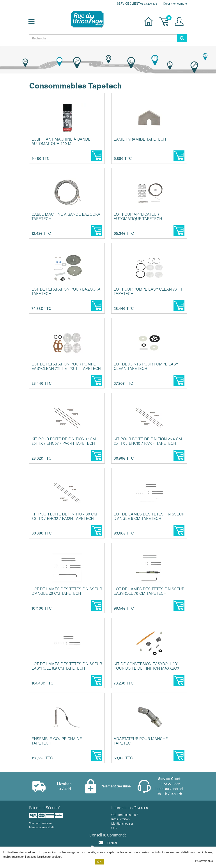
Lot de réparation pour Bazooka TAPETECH (66, 291)
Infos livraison (120, 819)
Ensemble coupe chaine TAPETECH (57, 741)
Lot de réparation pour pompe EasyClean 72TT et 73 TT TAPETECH (66, 366)
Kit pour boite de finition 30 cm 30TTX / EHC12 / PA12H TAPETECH (64, 516)
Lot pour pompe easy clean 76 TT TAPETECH (148, 291)
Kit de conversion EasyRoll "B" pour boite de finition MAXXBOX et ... (146, 668)
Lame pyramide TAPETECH (140, 139)
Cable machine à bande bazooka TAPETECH (66, 216)
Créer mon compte (175, 3)
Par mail (108, 842)
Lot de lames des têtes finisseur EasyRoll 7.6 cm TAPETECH (149, 591)
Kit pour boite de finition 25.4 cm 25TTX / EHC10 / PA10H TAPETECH (148, 441)
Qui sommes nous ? (125, 815)
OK (99, 862)
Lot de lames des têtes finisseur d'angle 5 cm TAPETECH (149, 516)
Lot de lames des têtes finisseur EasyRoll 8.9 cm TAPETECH (67, 666)
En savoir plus (204, 861)
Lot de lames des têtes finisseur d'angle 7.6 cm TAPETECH (67, 591)
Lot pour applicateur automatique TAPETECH (138, 216)
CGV (114, 828)
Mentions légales (122, 823)
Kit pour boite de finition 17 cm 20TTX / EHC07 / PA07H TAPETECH (64, 441)
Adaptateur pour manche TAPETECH (141, 741)
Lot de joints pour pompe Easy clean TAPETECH (146, 366)
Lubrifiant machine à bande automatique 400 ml (61, 141)
